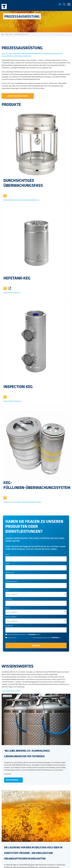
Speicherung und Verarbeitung (24, 638)
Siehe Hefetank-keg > (12, 293)
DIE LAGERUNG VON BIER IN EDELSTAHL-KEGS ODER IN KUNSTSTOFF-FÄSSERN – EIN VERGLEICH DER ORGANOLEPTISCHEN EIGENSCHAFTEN (33, 853)
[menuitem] (64, 5)
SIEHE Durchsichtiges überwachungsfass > (22, 200)
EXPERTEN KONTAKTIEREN (18, 96)
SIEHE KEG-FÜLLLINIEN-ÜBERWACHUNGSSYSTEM (22, 502)
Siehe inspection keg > (13, 401)
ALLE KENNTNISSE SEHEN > (12, 691)
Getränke (7, 774)
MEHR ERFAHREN (13, 780)
